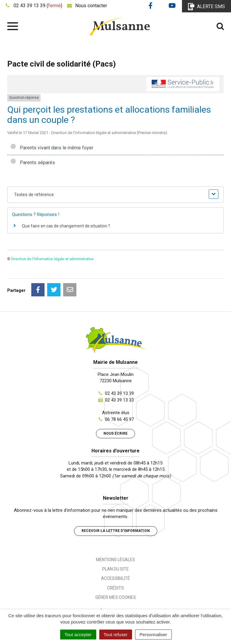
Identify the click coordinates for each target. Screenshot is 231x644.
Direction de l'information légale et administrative (52, 259)
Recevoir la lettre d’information (116, 531)
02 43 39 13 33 (119, 400)
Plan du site (115, 569)
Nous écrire (115, 433)
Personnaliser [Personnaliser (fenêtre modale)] (153, 635)
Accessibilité (115, 578)
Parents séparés (33, 163)
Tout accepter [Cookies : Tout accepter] (78, 635)
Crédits (115, 588)
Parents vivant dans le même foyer (52, 148)
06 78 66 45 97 (119, 419)
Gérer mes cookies (116, 597)
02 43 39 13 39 (119, 393)
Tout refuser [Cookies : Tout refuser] (116, 635)
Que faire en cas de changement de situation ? (66, 226)
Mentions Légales (115, 560)
